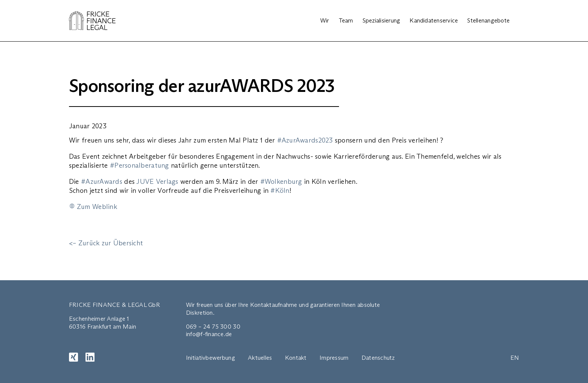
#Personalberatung (139, 165)
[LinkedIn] (90, 357)
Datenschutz (378, 358)
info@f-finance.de (209, 334)
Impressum (334, 358)
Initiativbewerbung (211, 358)
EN (515, 358)
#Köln (280, 191)
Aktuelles (260, 358)
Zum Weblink (97, 207)
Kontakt (296, 358)
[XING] (73, 357)
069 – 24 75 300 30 (213, 327)
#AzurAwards (102, 182)
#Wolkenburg (281, 182)
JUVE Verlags (157, 182)
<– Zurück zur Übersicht (106, 243)
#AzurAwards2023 (305, 140)
